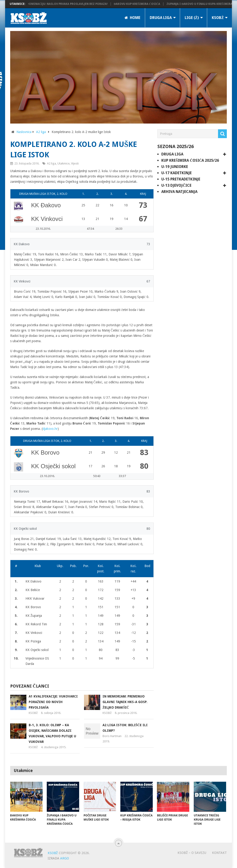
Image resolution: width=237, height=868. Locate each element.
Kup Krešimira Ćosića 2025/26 (190, 160)
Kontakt (219, 853)
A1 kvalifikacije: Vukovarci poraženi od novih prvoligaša (53, 702)
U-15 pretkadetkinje (181, 179)
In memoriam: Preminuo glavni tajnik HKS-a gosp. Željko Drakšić (125, 702)
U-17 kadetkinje (176, 173)
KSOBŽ (218, 18)
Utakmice (64, 163)
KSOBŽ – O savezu (192, 853)
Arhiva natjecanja (179, 192)
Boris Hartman (112, 736)
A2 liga (41, 132)
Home (132, 18)
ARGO (65, 858)
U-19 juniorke (175, 167)
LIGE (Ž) (192, 18)
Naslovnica (24, 132)
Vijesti (75, 163)
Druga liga (161, 18)
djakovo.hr (50, 429)
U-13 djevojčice (176, 185)
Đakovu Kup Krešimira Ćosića (142, 4)
